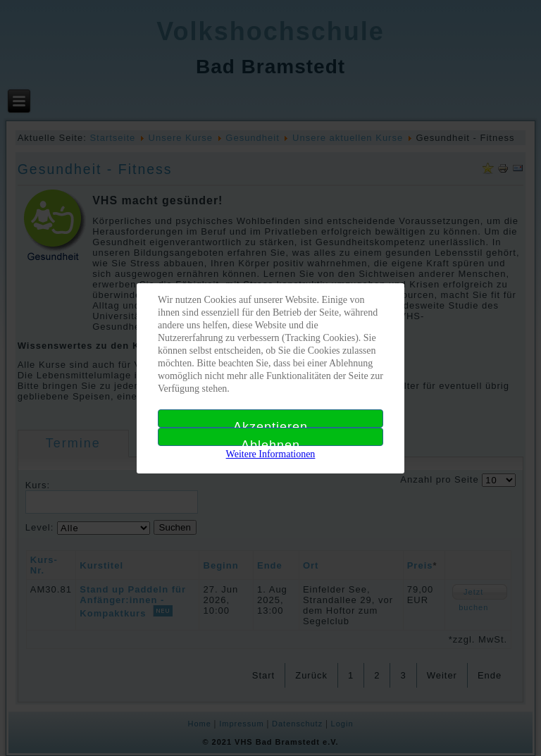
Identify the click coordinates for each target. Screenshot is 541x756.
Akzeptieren (270, 424)
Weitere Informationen (271, 454)
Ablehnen (270, 442)
